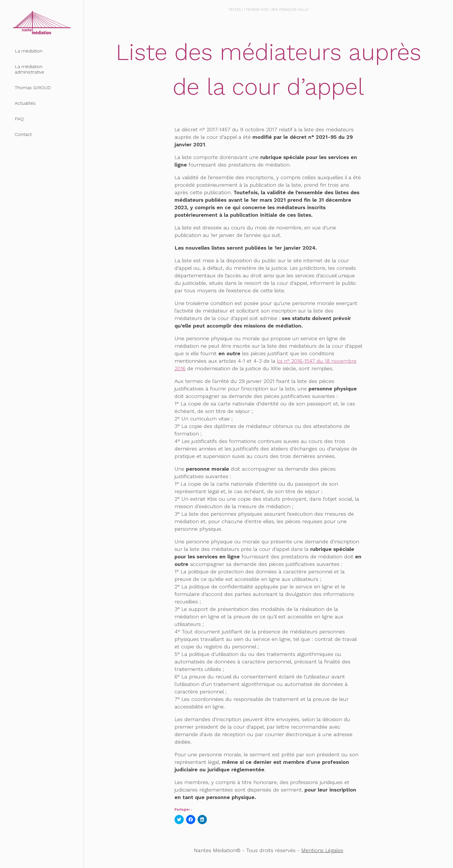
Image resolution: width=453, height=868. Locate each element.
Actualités (25, 103)
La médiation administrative (29, 69)
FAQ (19, 119)
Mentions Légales (322, 850)
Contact (23, 134)
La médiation (29, 51)
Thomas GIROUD (33, 88)
